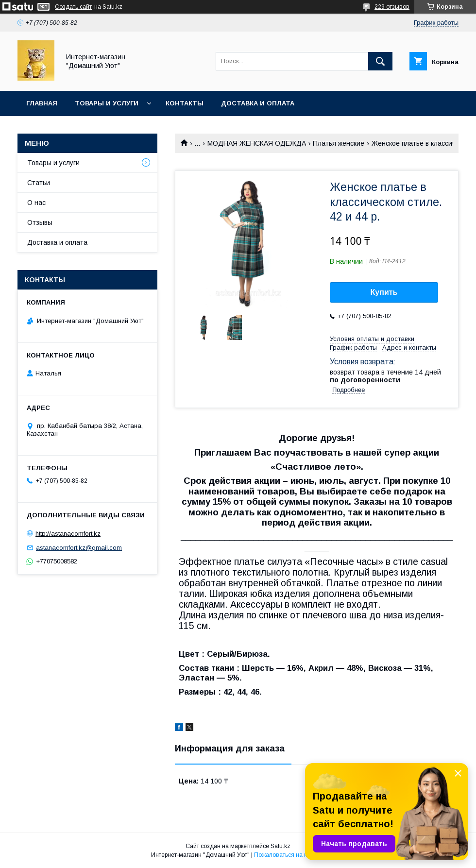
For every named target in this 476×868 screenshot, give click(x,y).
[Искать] (380, 61)
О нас (36, 203)
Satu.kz (280, 846)
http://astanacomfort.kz (68, 534)
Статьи (39, 183)
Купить (384, 292)
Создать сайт (73, 7)
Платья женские (339, 143)
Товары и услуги (107, 103)
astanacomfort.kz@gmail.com (79, 548)
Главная (42, 103)
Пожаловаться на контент (289, 855)
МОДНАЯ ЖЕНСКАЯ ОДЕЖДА (257, 143)
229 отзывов (392, 7)
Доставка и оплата (258, 103)
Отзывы (40, 222)
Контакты (185, 103)
